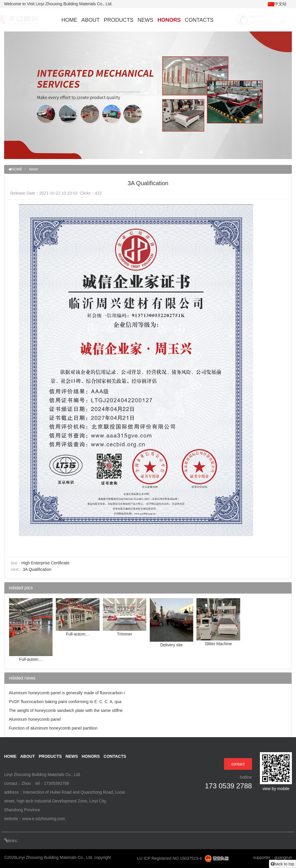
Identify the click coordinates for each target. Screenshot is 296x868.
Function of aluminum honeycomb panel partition (53, 728)
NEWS (145, 20)
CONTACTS (199, 20)
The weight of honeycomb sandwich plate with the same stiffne (66, 710)
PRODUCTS (118, 20)
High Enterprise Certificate (45, 563)
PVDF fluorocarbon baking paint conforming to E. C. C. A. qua (65, 702)
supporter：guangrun (273, 857)
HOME (69, 20)
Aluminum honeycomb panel (35, 719)
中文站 (277, 4)
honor (34, 169)
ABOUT (90, 20)
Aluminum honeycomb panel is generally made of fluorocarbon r (67, 693)
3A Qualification (37, 569)
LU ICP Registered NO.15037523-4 (170, 858)
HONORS (169, 20)
